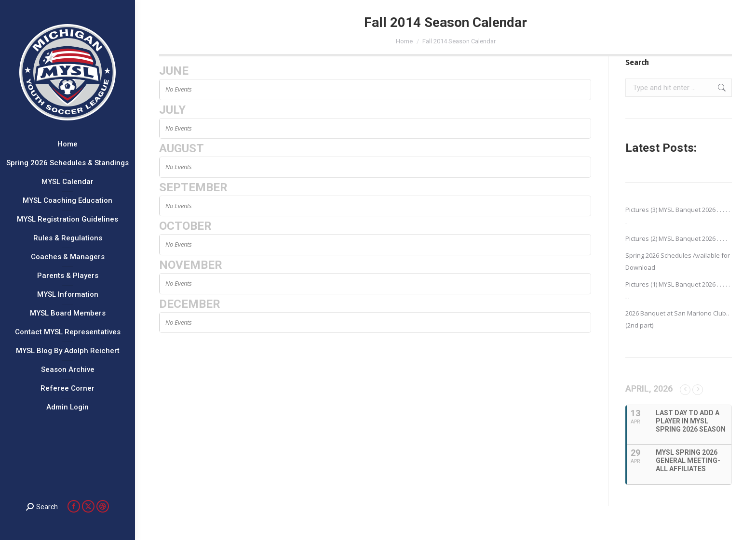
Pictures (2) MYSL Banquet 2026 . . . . (676, 238)
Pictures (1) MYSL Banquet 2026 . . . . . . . (678, 290)
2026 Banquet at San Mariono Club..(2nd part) (677, 319)
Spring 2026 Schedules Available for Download (678, 261)
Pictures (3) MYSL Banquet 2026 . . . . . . (678, 216)
